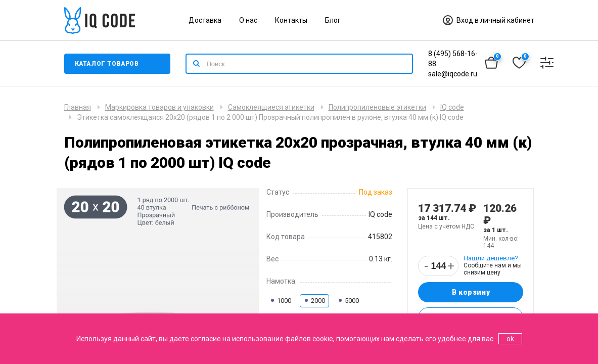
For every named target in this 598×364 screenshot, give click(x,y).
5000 (348, 301)
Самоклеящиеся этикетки (271, 107)
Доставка (205, 20)
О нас (248, 20)
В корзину (471, 292)
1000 (281, 301)
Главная (78, 107)
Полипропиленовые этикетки (377, 107)
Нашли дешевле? (491, 258)
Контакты (291, 20)
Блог (333, 20)
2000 (314, 301)
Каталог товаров (107, 64)
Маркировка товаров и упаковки (159, 107)
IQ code (452, 107)
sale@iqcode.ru (453, 74)
